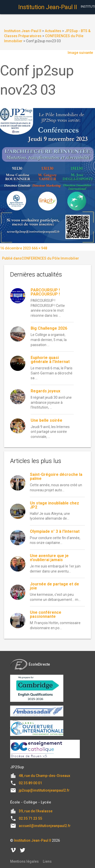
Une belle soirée (46, 420)
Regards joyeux (45, 391)
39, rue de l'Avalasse (36, 811)
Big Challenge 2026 (49, 328)
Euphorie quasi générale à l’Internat (50, 360)
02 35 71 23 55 (30, 818)
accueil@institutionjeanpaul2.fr (45, 826)
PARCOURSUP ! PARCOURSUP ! (45, 292)
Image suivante (80, 53)
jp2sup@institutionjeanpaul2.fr (44, 790)
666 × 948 (39, 248)
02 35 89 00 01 (30, 783)
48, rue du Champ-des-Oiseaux (44, 776)
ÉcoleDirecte (30, 664)
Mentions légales (24, 861)
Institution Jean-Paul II (33, 840)
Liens (47, 861)
